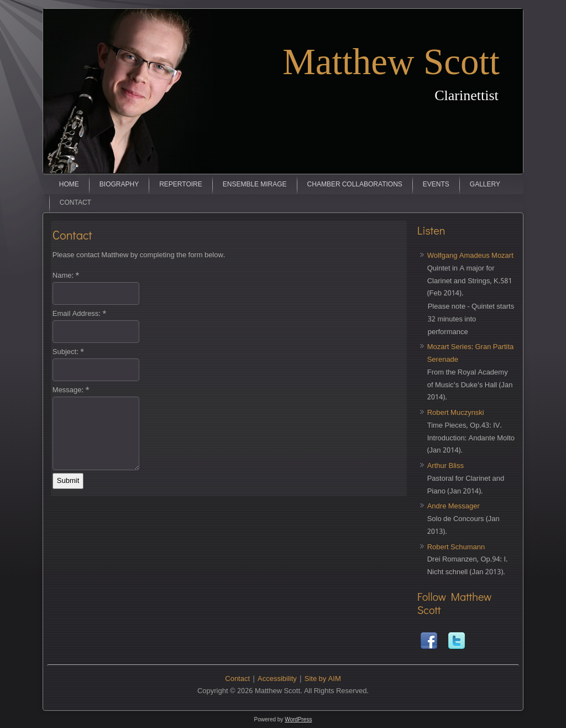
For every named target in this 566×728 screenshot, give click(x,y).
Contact (75, 203)
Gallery (485, 185)
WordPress (298, 719)
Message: (71, 390)
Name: (66, 276)
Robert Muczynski (456, 413)
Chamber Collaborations (355, 185)
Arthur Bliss (446, 466)
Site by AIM (323, 679)
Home (69, 185)
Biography (119, 185)
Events (436, 185)
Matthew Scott (391, 61)
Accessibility (277, 679)
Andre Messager (454, 506)
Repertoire (181, 185)
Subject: (68, 352)
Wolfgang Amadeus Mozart (470, 256)
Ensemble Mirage (255, 185)
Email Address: (80, 314)
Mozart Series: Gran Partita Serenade (471, 353)
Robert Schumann (456, 547)
